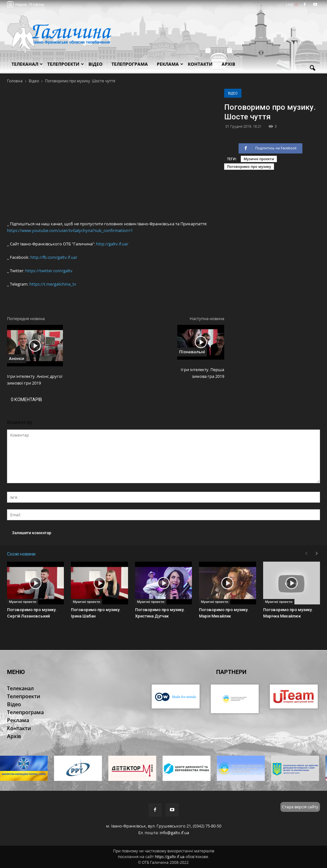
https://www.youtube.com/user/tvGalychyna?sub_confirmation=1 (70, 230)
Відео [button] (95, 64)
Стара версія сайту (300, 807)
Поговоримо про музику (249, 166)
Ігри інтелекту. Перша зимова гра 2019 (202, 373)
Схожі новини (21, 554)
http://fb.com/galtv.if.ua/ (54, 257)
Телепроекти (66, 64)
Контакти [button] (200, 64)
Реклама (170, 64)
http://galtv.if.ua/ (112, 244)
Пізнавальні (192, 352)
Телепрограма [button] (130, 64)
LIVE (292, 5)
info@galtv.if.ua (174, 833)
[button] (312, 68)
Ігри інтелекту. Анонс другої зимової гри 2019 (35, 380)
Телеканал (27, 64)
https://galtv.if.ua (170, 857)
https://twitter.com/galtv (49, 271)
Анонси (17, 358)
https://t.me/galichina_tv (53, 284)
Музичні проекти (259, 159)
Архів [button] (228, 64)
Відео (233, 93)
